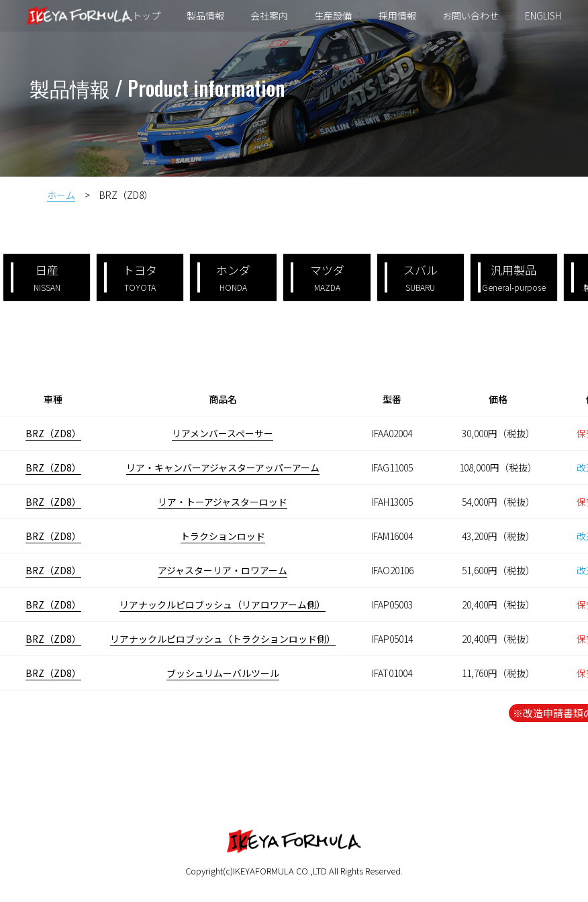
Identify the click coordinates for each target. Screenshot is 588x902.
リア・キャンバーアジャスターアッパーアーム (223, 467)
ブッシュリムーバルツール (223, 673)
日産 (36, 277)
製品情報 (207, 16)
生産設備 (334, 16)
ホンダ (224, 277)
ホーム (61, 195)
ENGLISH (540, 16)
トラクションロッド (223, 536)
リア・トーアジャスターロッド (223, 502)
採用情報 (397, 16)
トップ (149, 16)
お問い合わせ (469, 16)
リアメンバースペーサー (223, 433)
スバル (411, 277)
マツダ (317, 277)
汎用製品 (512, 277)
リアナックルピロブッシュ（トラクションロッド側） (223, 639)
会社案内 (271, 16)
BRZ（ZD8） (53, 433)
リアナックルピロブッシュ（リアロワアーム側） (223, 604)
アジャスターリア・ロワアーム (223, 570)
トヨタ (131, 277)
